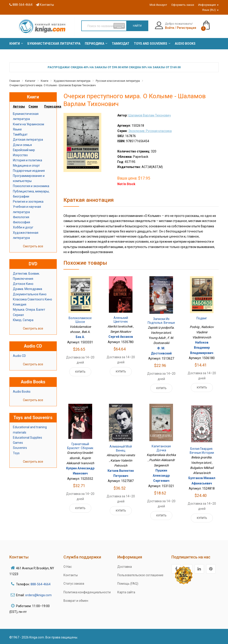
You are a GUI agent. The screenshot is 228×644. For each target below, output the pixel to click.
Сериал (18, 315)
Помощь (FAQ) (128, 584)
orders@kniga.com (38, 595)
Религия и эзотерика (28, 202)
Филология (21, 217)
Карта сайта (126, 592)
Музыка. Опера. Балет (29, 310)
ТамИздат (20, 134)
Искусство (20, 155)
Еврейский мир (24, 150)
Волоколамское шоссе (80, 320)
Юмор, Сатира (23, 320)
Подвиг (202, 318)
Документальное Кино (30, 294)
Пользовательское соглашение (140, 575)
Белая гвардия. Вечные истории (202, 451)
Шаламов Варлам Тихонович (150, 115)
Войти (170, 28)
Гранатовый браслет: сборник (80, 446)
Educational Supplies (27, 438)
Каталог (30, 81)
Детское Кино (23, 284)
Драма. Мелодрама (27, 289)
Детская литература (28, 140)
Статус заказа (74, 584)
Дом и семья (22, 145)
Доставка (125, 567)
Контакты (45, 5)
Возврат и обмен (76, 601)
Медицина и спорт (26, 166)
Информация (208, 5)
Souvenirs (20, 448)
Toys (16, 453)
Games (18, 443)
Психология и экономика (31, 186)
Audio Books (22, 392)
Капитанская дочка (161, 448)
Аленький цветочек (121, 320)
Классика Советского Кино (33, 299)
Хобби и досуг (23, 227)
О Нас (68, 567)
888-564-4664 (21, 5)
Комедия (20, 304)
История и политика (27, 160)
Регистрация (186, 28)
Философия (21, 222)
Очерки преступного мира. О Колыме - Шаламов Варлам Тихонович (53, 85)
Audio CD (19, 356)
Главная (15, 81)
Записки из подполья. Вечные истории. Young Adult (161, 325)
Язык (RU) (210, 10)
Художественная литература (72, 81)
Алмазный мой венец (121, 448)
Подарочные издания (29, 171)
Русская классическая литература (118, 81)
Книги (45, 81)
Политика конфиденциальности (87, 592)
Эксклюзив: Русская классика (150, 131)
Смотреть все (33, 246)
